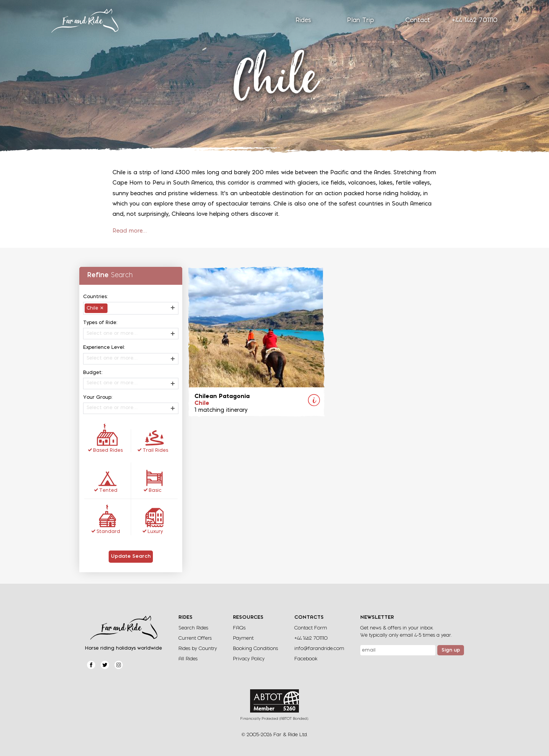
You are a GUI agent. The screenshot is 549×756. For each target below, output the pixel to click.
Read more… (130, 231)
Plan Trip (360, 21)
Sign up (451, 650)
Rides (303, 21)
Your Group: (98, 397)
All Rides (188, 659)
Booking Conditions (255, 649)
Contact (418, 21)
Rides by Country (198, 649)
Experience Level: (104, 348)
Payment (243, 638)
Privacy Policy (249, 659)
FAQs (239, 628)
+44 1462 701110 (475, 21)
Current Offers (195, 638)
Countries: (96, 297)
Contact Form (311, 628)
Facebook (306, 659)
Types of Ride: (100, 323)
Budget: (93, 373)
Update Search (131, 557)
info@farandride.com (319, 649)
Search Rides (193, 628)
